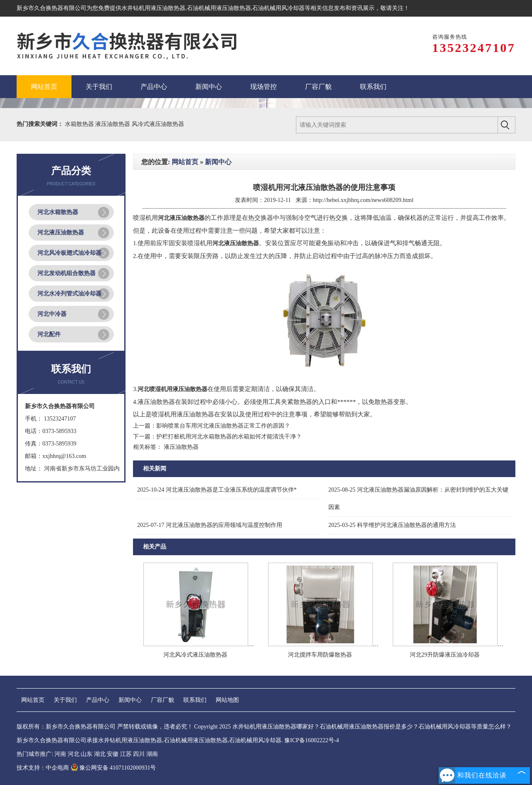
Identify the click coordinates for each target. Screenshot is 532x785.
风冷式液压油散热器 (158, 124)
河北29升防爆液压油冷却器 (445, 655)
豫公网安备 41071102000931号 (113, 768)
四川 (139, 754)
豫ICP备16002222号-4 (312, 740)
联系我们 (195, 700)
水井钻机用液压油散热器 (153, 8)
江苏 (126, 754)
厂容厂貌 (163, 700)
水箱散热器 (80, 124)
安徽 (113, 754)
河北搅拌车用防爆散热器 (320, 655)
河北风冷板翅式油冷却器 (69, 253)
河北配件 (49, 334)
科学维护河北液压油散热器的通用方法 (392, 525)
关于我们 (65, 700)
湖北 (100, 754)
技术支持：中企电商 (43, 768)
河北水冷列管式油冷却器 (69, 294)
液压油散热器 (113, 124)
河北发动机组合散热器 (66, 273)
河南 (60, 754)
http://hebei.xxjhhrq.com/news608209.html (363, 200)
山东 (86, 754)
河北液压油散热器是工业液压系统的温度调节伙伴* (217, 490)
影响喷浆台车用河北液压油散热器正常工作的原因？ (223, 426)
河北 (74, 754)
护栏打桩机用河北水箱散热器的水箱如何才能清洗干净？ (229, 437)
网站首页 (185, 162)
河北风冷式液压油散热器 (195, 655)
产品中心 (98, 700)
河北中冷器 (52, 314)
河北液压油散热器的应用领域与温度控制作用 (210, 525)
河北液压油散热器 (61, 233)
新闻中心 (218, 162)
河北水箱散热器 (58, 212)
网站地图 (227, 700)
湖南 (152, 754)
